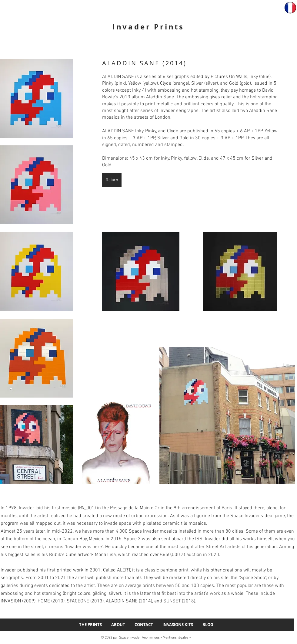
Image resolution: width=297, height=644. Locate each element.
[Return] (112, 180)
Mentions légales (176, 638)
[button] (37, 98)
